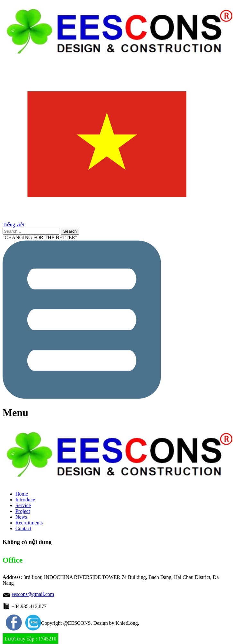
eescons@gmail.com (33, 594)
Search (70, 231)
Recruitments (29, 523)
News (21, 517)
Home (22, 494)
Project (23, 511)
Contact (23, 528)
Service (23, 505)
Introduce (25, 500)
